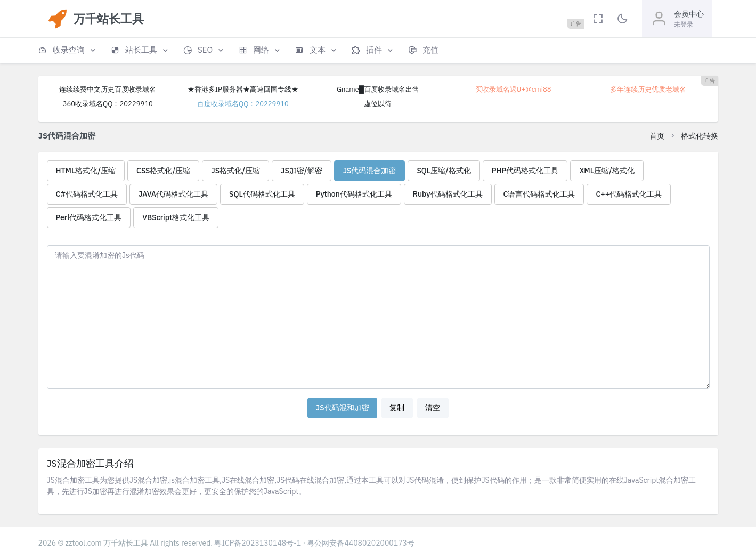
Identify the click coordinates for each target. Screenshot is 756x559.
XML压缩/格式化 (607, 171)
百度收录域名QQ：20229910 (243, 104)
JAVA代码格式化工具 (173, 194)
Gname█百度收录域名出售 (378, 89)
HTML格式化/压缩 (86, 171)
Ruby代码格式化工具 (448, 194)
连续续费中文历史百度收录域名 (108, 89)
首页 (657, 136)
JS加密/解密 (302, 171)
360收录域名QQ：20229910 (108, 104)
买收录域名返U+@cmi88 (513, 89)
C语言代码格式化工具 (539, 194)
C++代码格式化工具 (629, 194)
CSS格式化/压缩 (163, 171)
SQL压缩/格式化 (444, 171)
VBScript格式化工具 (176, 217)
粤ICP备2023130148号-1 (258, 543)
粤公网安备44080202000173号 (361, 543)
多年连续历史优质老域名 (648, 89)
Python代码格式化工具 (354, 194)
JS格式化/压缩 (235, 171)
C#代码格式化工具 (87, 194)
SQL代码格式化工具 (262, 194)
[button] (68, 50)
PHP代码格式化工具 (525, 171)
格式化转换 (700, 136)
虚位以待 (378, 104)
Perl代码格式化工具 (89, 217)
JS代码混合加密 (370, 171)
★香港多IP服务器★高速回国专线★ (243, 89)
